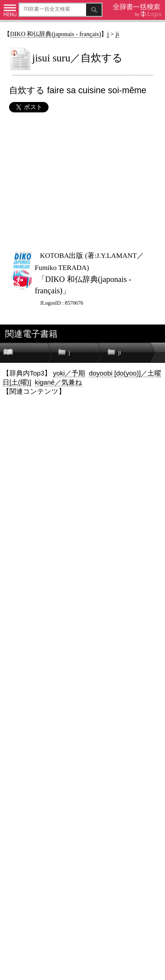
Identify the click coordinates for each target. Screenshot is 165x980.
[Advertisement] (82, 181)
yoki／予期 (69, 373)
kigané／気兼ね (59, 382)
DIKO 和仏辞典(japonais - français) (55, 34)
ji (117, 34)
